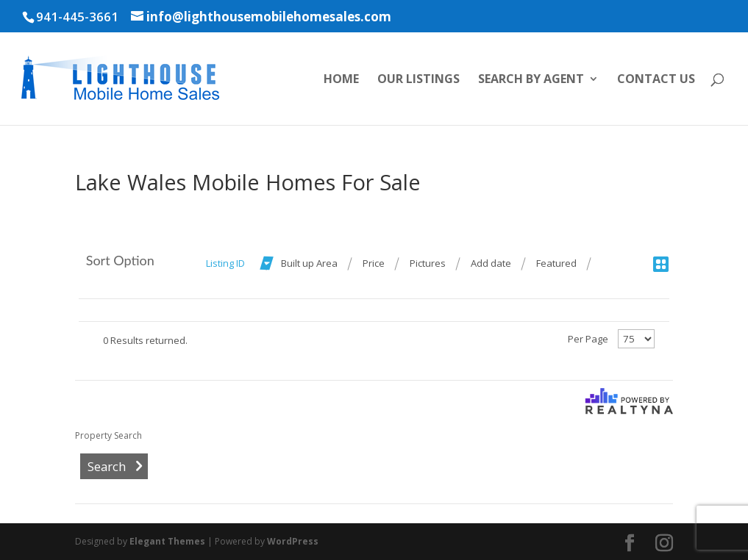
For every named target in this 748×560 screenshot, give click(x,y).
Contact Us (656, 80)
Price (374, 263)
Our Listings (418, 80)
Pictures (428, 263)
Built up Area (309, 263)
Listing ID (225, 263)
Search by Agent (531, 80)
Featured (556, 263)
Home (341, 80)
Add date (491, 263)
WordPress (293, 541)
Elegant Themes (167, 541)
